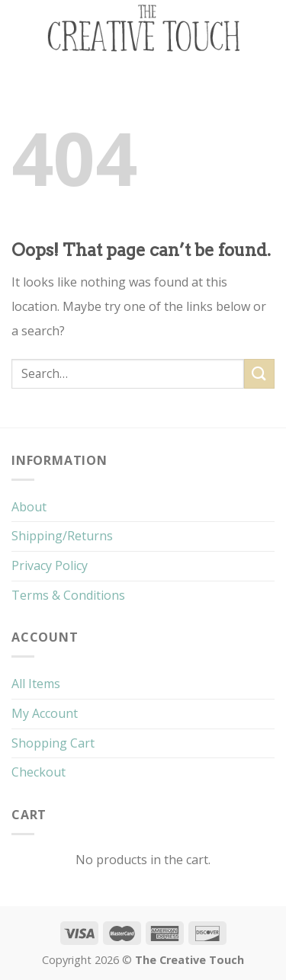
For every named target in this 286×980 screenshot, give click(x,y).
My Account (45, 713)
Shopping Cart (53, 743)
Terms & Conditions (68, 595)
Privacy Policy (50, 565)
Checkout (39, 772)
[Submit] (259, 374)
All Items (36, 684)
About (29, 507)
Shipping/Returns (62, 536)
